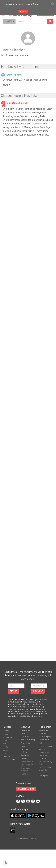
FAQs (41, 743)
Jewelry (6, 85)
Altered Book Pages (42, 127)
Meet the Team (26, 743)
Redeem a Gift (44, 740)
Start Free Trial (26, 789)
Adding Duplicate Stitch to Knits (23, 112)
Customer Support (46, 746)
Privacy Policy (38, 716)
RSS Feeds (25, 774)
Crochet (15, 80)
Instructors (25, 736)
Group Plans (26, 758)
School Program (27, 765)
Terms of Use (44, 749)
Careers (24, 746)
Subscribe (38, 691)
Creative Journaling (30, 116)
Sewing (44, 80)
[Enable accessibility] (5, 863)
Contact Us (25, 755)
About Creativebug (28, 740)
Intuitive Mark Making (21, 127)
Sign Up (14, 691)
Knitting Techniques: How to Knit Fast (29, 135)
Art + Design (26, 80)
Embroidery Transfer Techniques (19, 109)
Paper (36, 80)
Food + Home (8, 756)
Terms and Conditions (24, 716)
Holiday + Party (9, 760)
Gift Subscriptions (45, 736)
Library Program (27, 762)
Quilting (6, 747)
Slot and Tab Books (12, 131)
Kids (5, 753)
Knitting (6, 80)
